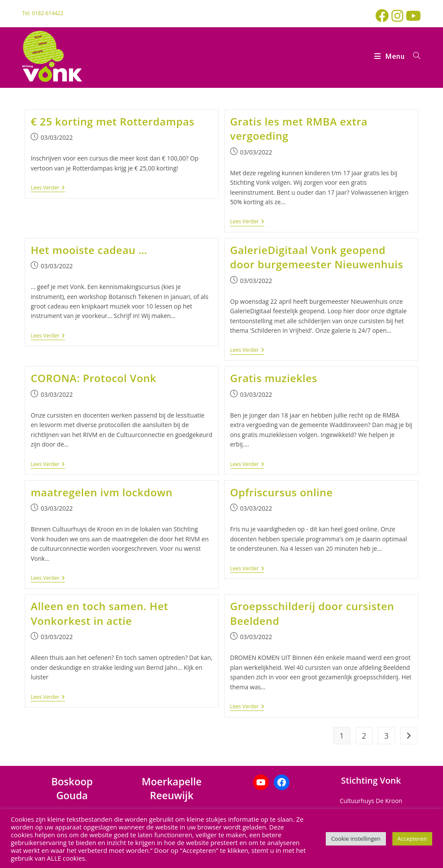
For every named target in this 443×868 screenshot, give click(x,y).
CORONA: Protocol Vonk (93, 378)
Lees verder (48, 188)
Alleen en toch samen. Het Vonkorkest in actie (100, 613)
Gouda (72, 795)
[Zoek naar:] (414, 56)
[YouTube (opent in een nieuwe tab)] (413, 16)
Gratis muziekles (274, 378)
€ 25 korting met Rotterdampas (113, 121)
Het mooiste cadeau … (89, 250)
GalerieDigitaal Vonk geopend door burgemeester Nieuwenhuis (317, 257)
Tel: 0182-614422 (43, 13)
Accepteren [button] (412, 839)
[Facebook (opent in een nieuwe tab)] (384, 16)
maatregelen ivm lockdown (102, 492)
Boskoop (72, 781)
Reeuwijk (172, 795)
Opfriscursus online (281, 492)
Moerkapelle (172, 781)
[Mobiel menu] (390, 56)
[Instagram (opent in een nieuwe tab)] (399, 16)
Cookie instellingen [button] (356, 839)
